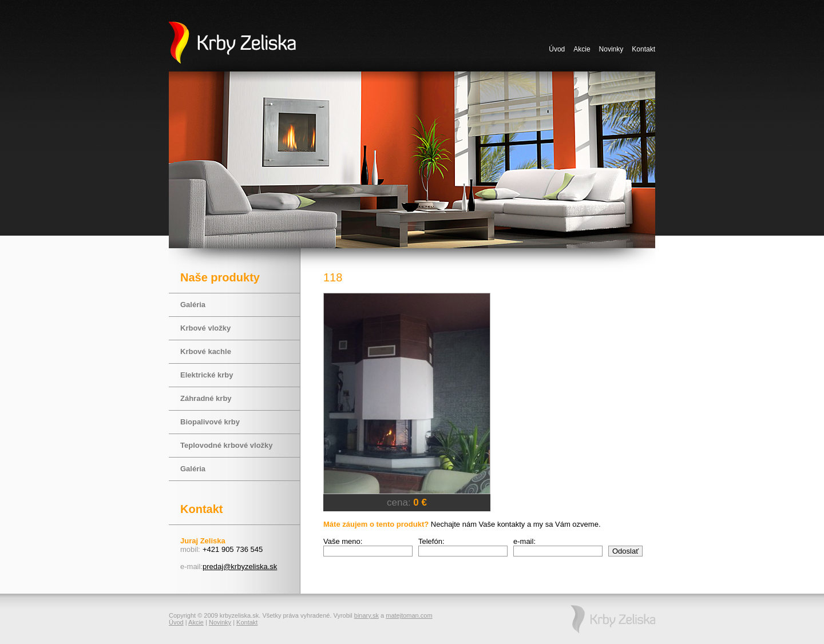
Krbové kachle (206, 351)
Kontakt (643, 49)
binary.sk (367, 615)
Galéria (193, 305)
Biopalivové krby (210, 422)
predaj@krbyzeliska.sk (240, 567)
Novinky (611, 49)
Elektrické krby (207, 375)
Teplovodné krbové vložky (227, 445)
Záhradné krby (206, 398)
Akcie (582, 49)
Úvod (557, 49)
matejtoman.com (409, 615)
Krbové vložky (205, 328)
